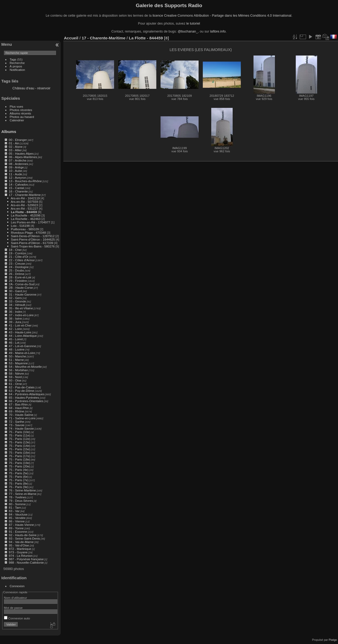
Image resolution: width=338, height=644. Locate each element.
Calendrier (17, 120)
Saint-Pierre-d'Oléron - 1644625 (33, 239)
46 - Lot (14, 342)
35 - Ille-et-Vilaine (21, 308)
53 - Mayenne (18, 363)
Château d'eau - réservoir (31, 88)
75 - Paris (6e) (19, 477)
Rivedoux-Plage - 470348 (28, 233)
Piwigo (333, 640)
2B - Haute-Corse (21, 287)
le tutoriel (193, 23)
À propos (16, 66)
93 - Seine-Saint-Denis (24, 538)
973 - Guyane (18, 552)
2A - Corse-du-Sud (22, 284)
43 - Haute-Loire (20, 332)
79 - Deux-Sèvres (21, 501)
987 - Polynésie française (26, 559)
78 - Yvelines (18, 497)
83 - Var (14, 511)
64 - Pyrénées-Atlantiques (27, 394)
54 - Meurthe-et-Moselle (25, 367)
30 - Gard (15, 291)
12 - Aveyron (17, 178)
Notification (17, 70)
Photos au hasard (22, 117)
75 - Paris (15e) (19, 449)
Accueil (71, 38)
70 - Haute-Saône (21, 415)
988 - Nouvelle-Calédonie (26, 562)
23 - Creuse (17, 263)
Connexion (17, 586)
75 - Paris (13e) (19, 442)
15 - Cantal (16, 188)
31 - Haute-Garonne (23, 294)
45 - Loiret (16, 339)
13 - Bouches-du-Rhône (25, 181)
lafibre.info (218, 31)
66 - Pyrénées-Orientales (26, 401)
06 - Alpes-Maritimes (23, 157)
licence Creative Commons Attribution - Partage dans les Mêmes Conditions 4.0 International (222, 15)
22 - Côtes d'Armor (22, 260)
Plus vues (17, 106)
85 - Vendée (17, 518)
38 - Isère (15, 318)
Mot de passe (13, 608)
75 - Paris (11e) (19, 435)
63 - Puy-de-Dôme (21, 391)
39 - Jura (15, 322)
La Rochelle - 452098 (26, 215)
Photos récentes (21, 110)
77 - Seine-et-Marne (23, 494)
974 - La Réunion (21, 556)
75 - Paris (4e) (19, 470)
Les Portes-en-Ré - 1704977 (30, 222)
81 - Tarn (15, 507)
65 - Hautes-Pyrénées (24, 397)
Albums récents (20, 113)
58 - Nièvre (16, 373)
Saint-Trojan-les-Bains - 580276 (33, 246)
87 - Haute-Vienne (21, 525)
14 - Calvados (18, 184)
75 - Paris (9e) (19, 487)
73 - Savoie (17, 425)
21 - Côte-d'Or (18, 257)
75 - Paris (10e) (19, 432)
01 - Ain (14, 143)
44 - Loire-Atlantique (23, 336)
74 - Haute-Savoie (21, 428)
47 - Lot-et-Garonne (22, 346)
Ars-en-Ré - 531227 (24, 208)
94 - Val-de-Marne (21, 542)
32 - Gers (15, 298)
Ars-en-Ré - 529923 (24, 205)
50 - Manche (17, 356)
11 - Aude (15, 174)
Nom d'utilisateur (15, 598)
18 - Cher (15, 250)
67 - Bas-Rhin (18, 404)
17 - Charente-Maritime (25, 195)
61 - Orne (15, 384)
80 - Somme (17, 504)
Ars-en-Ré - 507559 (24, 202)
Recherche (17, 63)
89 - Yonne (16, 528)
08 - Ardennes (18, 164)
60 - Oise (15, 380)
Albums (9, 132)
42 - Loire (15, 329)
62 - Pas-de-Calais (22, 387)
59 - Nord (15, 377)
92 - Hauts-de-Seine (23, 535)
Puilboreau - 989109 (25, 229)
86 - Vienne (17, 521)
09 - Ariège (16, 167)
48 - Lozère (17, 349)
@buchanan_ (188, 31)
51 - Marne (16, 360)
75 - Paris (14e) (19, 446)
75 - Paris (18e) (19, 459)
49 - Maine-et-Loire (22, 353)
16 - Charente (18, 191)
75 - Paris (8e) (19, 483)
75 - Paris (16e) (19, 452)
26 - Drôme (17, 274)
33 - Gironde (17, 301)
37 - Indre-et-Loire (21, 315)
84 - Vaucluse (18, 514)
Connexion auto (17, 618)
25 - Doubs (16, 270)
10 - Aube (15, 171)
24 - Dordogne (19, 267)
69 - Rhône (16, 411)
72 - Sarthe (16, 422)
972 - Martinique (20, 549)
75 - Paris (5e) (19, 473)
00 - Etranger (18, 140)
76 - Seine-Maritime (22, 490)
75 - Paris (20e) (19, 466)
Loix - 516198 (20, 226)
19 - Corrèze (17, 253)
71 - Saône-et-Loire (22, 418)
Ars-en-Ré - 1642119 (25, 198)
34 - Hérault (17, 305)
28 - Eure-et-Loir (20, 277)
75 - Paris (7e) (19, 480)
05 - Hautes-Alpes (21, 153)
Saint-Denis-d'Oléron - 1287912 (33, 236)
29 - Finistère (18, 281)
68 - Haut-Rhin (19, 408)
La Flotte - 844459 (24, 212)
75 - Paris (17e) (19, 456)
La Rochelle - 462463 (26, 219)
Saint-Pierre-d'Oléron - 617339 (32, 243)
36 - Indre (15, 312)
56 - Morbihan (18, 370)
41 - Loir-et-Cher (20, 325)
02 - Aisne (16, 147)
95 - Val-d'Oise (19, 545)
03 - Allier (15, 150)
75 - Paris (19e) (19, 463)
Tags (13, 59)
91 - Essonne (18, 532)
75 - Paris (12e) (19, 439)
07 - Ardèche (18, 160)
